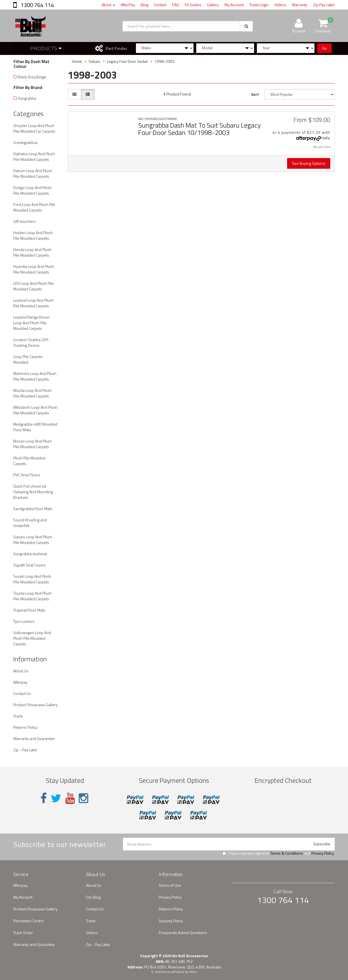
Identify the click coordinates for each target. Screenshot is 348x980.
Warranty (300, 5)
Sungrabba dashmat (30, 554)
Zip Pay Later (324, 5)
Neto (193, 972)
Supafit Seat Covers (30, 565)
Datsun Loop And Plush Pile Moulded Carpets (33, 173)
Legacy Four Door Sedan (127, 61)
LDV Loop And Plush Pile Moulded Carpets (34, 286)
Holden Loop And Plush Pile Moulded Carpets (33, 235)
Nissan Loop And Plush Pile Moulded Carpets (33, 444)
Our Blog (93, 897)
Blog (145, 5)
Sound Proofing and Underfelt (30, 523)
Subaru (94, 61)
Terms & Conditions (287, 853)
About (108, 5)
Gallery (213, 5)
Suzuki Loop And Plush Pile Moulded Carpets (32, 579)
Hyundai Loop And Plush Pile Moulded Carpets (34, 269)
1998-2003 (164, 61)
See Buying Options (309, 163)
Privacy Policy (323, 853)
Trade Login (259, 5)
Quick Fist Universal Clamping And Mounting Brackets (33, 492)
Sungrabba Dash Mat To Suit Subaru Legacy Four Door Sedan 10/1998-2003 (199, 129)
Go (324, 48)
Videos (280, 5)
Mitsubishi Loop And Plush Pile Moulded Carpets (35, 410)
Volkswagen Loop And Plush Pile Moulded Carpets (32, 638)
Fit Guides (193, 5)
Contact (160, 5)
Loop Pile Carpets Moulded (28, 359)
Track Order (23, 933)
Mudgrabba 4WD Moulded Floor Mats (35, 427)
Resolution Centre (28, 921)
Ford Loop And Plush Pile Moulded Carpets (34, 207)
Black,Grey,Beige (32, 77)
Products (46, 48)
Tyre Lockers (24, 621)
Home (77, 61)
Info (326, 138)
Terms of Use (170, 885)
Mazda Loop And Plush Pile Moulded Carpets (32, 393)
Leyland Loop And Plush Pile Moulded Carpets (33, 303)
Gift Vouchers (25, 221)
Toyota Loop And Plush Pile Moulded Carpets (32, 596)
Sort (255, 94)
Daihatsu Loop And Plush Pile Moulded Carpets (34, 156)
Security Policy (171, 921)
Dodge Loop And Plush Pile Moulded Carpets (32, 190)
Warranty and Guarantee (34, 738)
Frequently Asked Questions (183, 933)
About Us (21, 671)
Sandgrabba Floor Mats (33, 509)
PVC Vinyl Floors (27, 475)
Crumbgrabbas (26, 142)
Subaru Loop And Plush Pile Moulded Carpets (33, 540)
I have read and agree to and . (279, 853)
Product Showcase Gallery (35, 705)
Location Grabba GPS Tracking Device (31, 342)
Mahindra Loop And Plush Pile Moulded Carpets (35, 376)
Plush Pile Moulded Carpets (29, 461)
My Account (234, 5)
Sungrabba (27, 98)
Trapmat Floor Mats (29, 610)
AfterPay (128, 5)
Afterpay (20, 682)
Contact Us (22, 693)
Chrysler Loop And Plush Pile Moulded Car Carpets (34, 128)
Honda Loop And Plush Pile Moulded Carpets (32, 252)
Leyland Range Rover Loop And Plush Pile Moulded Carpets (31, 323)
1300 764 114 (37, 5)
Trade (18, 716)
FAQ (176, 5)
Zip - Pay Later (25, 750)
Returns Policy (25, 727)
